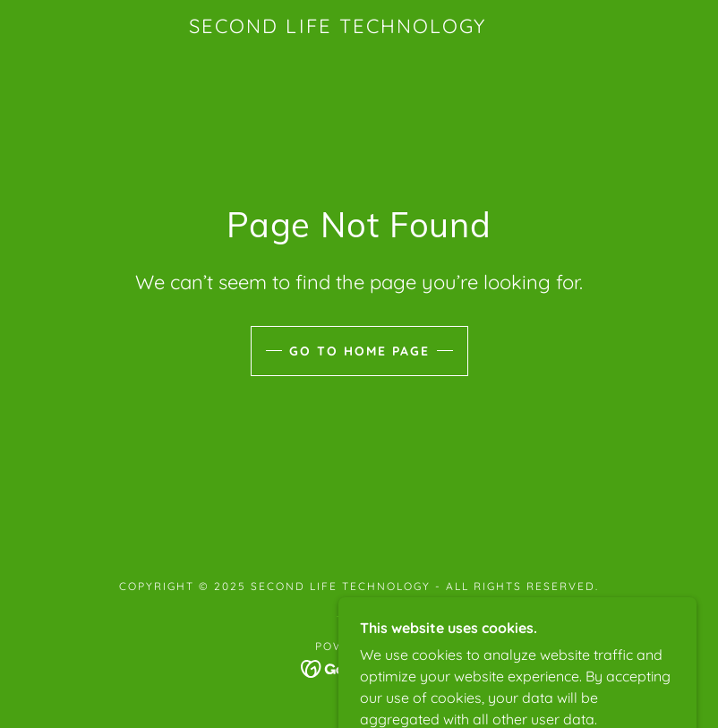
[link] (337, 28)
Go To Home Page (359, 351)
